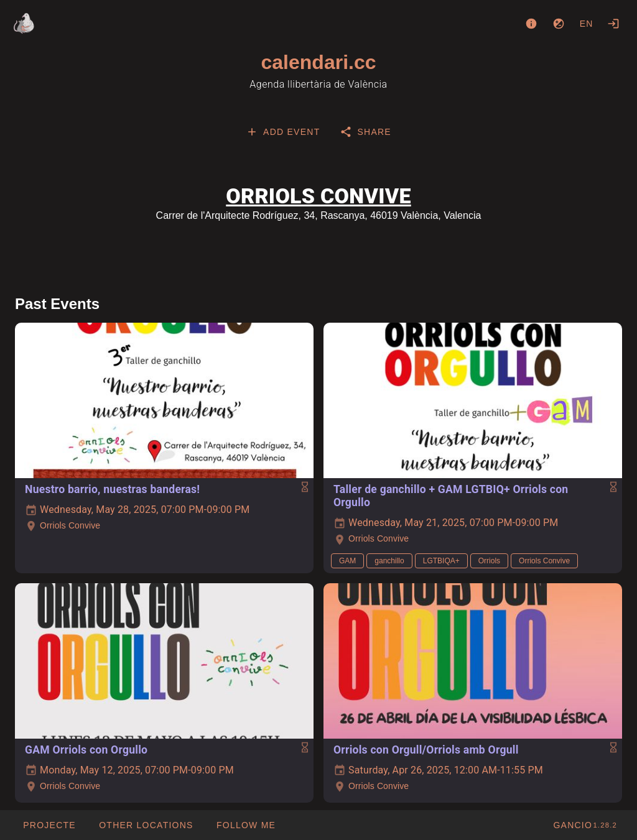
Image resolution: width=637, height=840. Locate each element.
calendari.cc (319, 62)
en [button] (587, 24)
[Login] (613, 24)
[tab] (283, 132)
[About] (531, 24)
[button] (146, 825)
